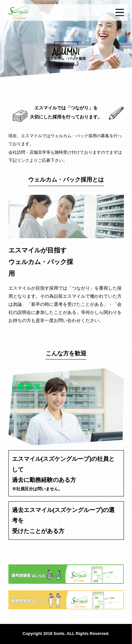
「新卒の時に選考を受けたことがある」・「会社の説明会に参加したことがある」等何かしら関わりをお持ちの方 (65, 312)
